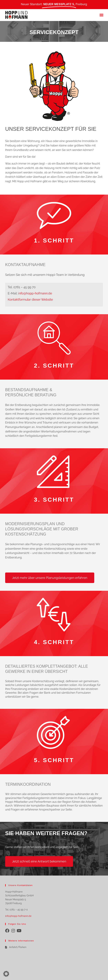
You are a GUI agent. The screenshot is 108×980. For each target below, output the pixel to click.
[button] (101, 15)
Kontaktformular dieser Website (30, 300)
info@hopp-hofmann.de (35, 293)
